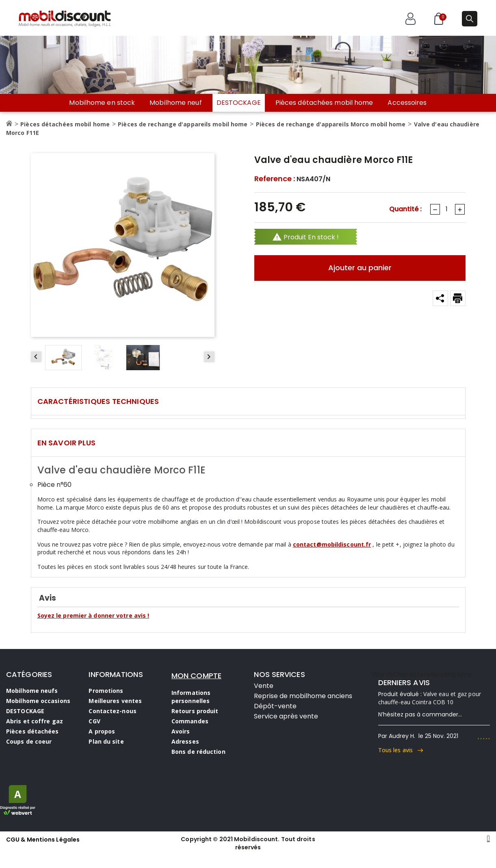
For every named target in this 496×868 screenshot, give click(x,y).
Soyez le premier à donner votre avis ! (93, 615)
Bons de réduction (198, 752)
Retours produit (195, 711)
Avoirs (181, 731)
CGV (94, 721)
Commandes (190, 721)
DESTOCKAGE (239, 103)
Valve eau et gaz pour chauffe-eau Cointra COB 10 (430, 698)
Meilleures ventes (115, 701)
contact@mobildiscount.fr (332, 544)
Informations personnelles (191, 697)
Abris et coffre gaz (35, 721)
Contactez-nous (112, 711)
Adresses (185, 741)
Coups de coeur (29, 741)
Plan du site (106, 741)
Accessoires (407, 103)
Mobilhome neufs (32, 691)
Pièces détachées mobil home (324, 103)
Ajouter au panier (360, 268)
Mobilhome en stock (102, 103)
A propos (102, 731)
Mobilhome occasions (38, 701)
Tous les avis (401, 750)
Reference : (275, 179)
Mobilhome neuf (175, 103)
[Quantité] (447, 209)
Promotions (106, 691)
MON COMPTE (196, 676)
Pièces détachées (32, 731)
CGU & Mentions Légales (43, 840)
